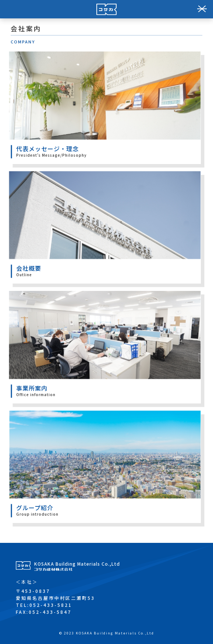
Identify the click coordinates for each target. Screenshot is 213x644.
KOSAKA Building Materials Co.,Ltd (77, 566)
